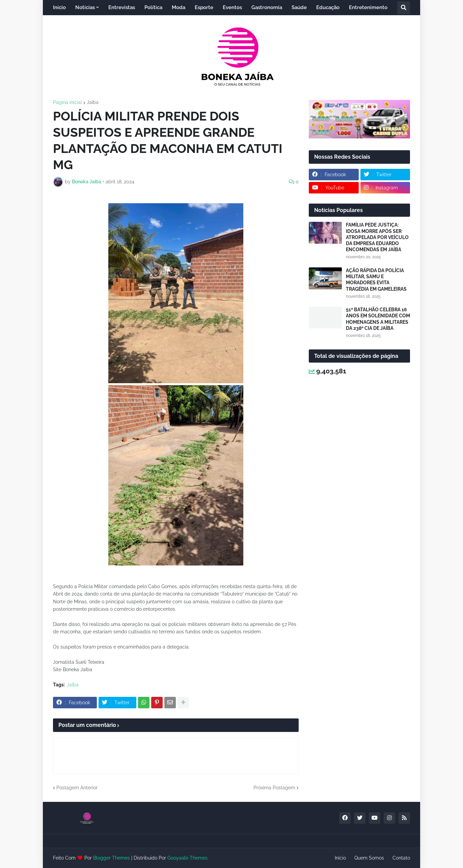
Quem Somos (369, 858)
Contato (401, 858)
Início (340, 858)
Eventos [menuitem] (232, 7)
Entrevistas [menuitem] (122, 7)
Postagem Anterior (77, 788)
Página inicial (67, 102)
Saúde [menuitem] (299, 7)
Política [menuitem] (153, 7)
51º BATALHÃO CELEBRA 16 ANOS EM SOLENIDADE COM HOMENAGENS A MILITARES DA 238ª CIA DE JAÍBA (378, 319)
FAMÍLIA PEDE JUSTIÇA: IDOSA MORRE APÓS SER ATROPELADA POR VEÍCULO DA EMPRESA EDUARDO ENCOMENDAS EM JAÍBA (377, 237)
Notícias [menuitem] (85, 7)
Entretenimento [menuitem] (368, 7)
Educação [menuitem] (328, 7)
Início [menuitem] (59, 7)
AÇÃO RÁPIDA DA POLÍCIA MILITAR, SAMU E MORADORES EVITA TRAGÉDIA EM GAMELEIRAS (376, 280)
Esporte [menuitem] (204, 7)
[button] (404, 8)
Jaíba (93, 102)
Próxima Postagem (274, 788)
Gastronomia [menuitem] (267, 7)
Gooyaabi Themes (187, 858)
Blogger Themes (112, 858)
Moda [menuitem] (179, 7)
